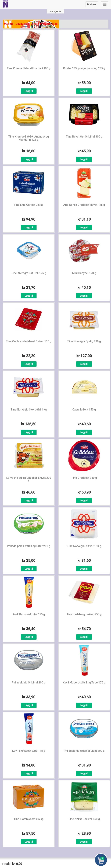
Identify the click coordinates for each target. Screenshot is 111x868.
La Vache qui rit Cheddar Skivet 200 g (29, 479)
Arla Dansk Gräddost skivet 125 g (84, 205)
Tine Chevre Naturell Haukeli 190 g (29, 68)
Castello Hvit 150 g (84, 410)
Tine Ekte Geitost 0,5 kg (29, 205)
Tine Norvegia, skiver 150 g (84, 546)
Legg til (29, 91)
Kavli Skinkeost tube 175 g (29, 751)
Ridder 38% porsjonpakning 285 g (84, 68)
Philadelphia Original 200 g (29, 683)
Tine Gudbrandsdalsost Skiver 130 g (29, 341)
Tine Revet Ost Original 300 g (84, 137)
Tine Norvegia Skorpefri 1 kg (29, 410)
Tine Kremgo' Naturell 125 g (29, 273)
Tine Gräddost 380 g (84, 478)
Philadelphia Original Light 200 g (84, 751)
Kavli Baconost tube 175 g (29, 614)
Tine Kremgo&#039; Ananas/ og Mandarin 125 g (29, 138)
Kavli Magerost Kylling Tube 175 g (84, 683)
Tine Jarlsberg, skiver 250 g (84, 614)
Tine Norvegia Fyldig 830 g (84, 341)
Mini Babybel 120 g (84, 273)
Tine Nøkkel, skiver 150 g (84, 819)
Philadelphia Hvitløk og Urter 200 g (29, 546)
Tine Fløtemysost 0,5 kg (29, 819)
